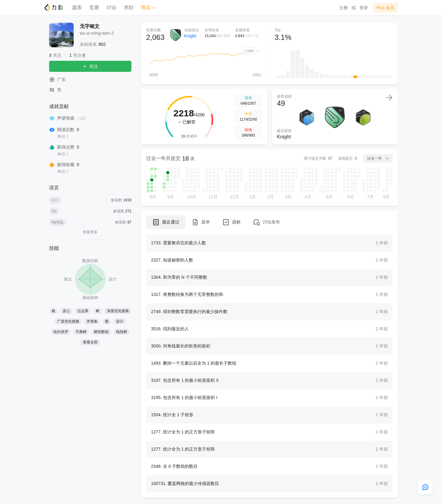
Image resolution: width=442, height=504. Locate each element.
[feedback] (425, 487)
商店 (149, 8)
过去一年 (378, 158)
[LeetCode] (53, 7)
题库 (77, 8)
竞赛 (94, 8)
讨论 (111, 8)
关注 (90, 66)
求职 (129, 8)
